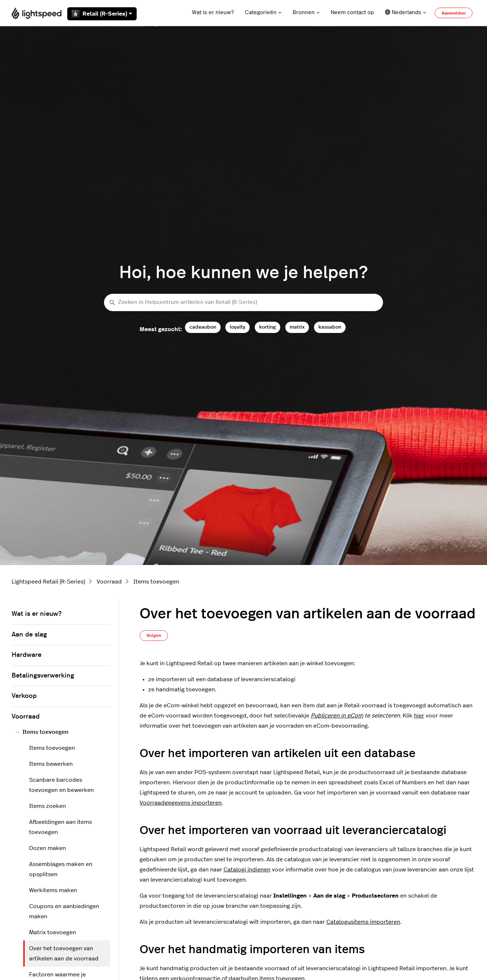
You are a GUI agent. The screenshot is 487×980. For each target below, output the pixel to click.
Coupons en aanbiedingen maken (64, 911)
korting (267, 327)
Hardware (27, 655)
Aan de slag (29, 635)
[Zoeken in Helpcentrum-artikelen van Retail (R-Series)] (243, 303)
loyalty (238, 327)
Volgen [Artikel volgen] (154, 635)
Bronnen (306, 13)
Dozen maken (47, 848)
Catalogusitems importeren (363, 922)
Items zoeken (47, 806)
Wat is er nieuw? (213, 13)
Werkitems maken (53, 890)
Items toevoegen (156, 582)
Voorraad (109, 582)
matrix (297, 327)
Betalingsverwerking (43, 676)
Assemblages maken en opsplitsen (61, 869)
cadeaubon (203, 327)
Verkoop (24, 696)
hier (419, 716)
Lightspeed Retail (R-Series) (48, 582)
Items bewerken (51, 764)
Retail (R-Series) (102, 14)
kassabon (330, 327)
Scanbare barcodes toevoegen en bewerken (61, 785)
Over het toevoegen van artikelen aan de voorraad (64, 953)
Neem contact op (352, 13)
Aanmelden (454, 13)
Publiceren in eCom (337, 716)
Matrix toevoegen (53, 932)
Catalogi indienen (247, 870)
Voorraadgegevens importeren (181, 803)
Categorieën (263, 13)
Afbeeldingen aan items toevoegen (61, 827)
